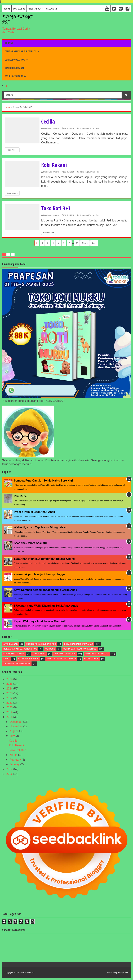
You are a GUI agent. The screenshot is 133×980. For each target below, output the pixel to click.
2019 (10, 712)
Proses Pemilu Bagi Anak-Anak (34, 512)
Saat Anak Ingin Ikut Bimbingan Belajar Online (44, 559)
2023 (10, 693)
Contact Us (19, 9)
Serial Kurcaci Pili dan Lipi (61, 659)
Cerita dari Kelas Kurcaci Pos (21, 51)
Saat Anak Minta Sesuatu (30, 543)
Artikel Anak (11, 644)
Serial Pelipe (91, 659)
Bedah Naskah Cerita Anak (78, 644)
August (14, 731)
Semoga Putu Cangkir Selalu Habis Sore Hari (43, 481)
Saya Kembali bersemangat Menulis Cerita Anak (45, 590)
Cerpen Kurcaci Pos (65, 654)
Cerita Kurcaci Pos (15, 60)
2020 (10, 707)
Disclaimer (51, 9)
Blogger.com (123, 973)
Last (94, 243)
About (7, 9)
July (13, 736)
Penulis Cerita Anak (15, 76)
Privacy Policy (35, 9)
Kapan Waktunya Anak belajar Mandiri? (40, 621)
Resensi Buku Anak (15, 68)
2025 (10, 684)
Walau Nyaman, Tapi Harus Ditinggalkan (40, 527)
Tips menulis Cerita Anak (17, 664)
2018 (10, 717)
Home (9, 43)
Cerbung (50, 649)
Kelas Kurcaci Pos (28, 659)
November (16, 726)
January (15, 764)
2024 (10, 689)
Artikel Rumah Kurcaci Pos (41, 644)
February (16, 760)
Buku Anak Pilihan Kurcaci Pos (20, 649)
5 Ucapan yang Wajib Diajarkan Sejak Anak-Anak (46, 606)
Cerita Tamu (39, 654)
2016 (10, 774)
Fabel (7, 659)
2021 (10, 703)
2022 (10, 698)
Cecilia (49, 121)
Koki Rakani (56, 165)
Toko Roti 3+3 (58, 208)
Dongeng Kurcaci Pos (89, 128)
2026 (10, 679)
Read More (12, 150)
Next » (85, 243)
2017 (10, 769)
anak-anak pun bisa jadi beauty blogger (40, 574)
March (14, 755)
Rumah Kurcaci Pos (27, 973)
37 (77, 243)
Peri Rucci (21, 496)
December (16, 722)
